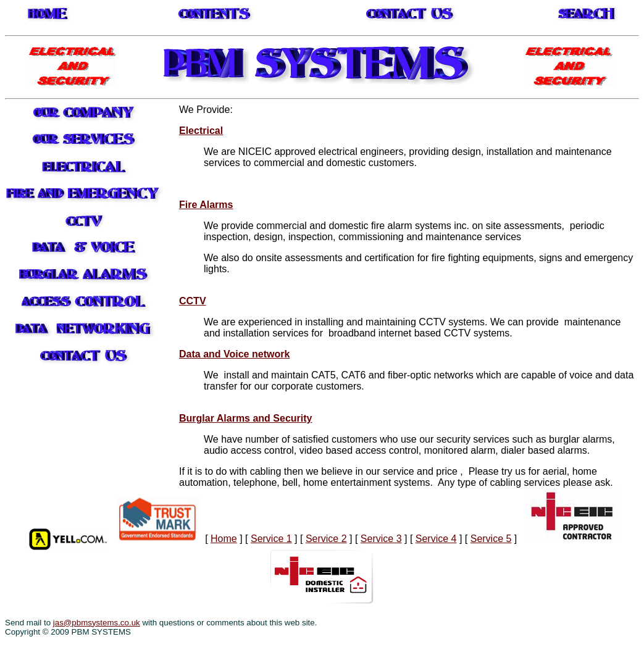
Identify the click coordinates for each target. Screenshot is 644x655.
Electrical (201, 131)
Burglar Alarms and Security (245, 418)
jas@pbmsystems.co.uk (97, 623)
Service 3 (381, 539)
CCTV (193, 301)
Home (224, 539)
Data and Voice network (234, 354)
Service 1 (271, 539)
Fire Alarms (206, 205)
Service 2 (326, 539)
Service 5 (491, 539)
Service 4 (436, 539)
